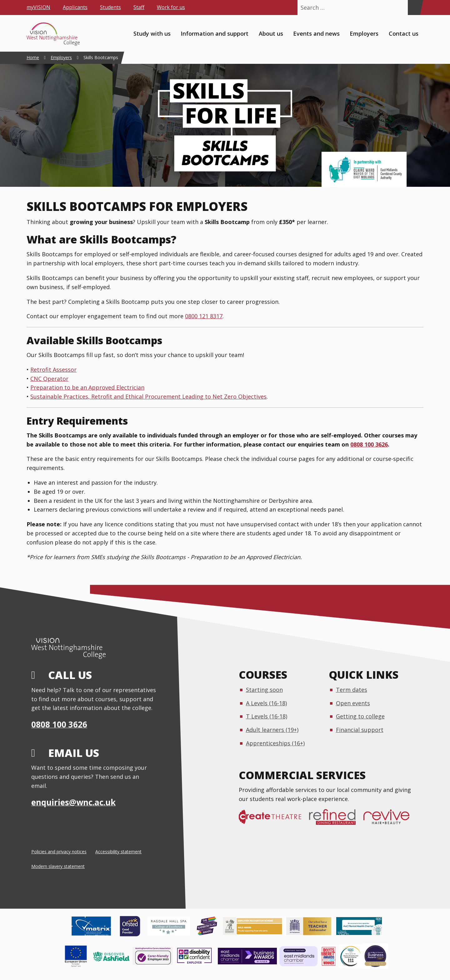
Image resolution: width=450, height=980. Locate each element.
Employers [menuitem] (364, 33)
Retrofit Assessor (53, 370)
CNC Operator (49, 379)
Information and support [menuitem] (215, 33)
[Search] (414, 8)
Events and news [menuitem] (316, 33)
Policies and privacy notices (59, 852)
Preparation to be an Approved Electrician (87, 387)
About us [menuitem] (271, 33)
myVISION (38, 7)
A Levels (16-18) (266, 703)
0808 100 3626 (369, 444)
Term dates (352, 690)
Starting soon (264, 690)
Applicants (75, 7)
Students (110, 7)
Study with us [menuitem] (152, 33)
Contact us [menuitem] (404, 33)
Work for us (171, 7)
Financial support (360, 730)
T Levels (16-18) (267, 716)
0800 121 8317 (204, 316)
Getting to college (360, 716)
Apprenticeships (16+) (275, 743)
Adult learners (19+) (272, 730)
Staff (139, 7)
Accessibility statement (118, 852)
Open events (353, 703)
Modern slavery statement (58, 866)
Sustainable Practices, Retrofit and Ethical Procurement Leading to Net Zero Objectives (148, 396)
